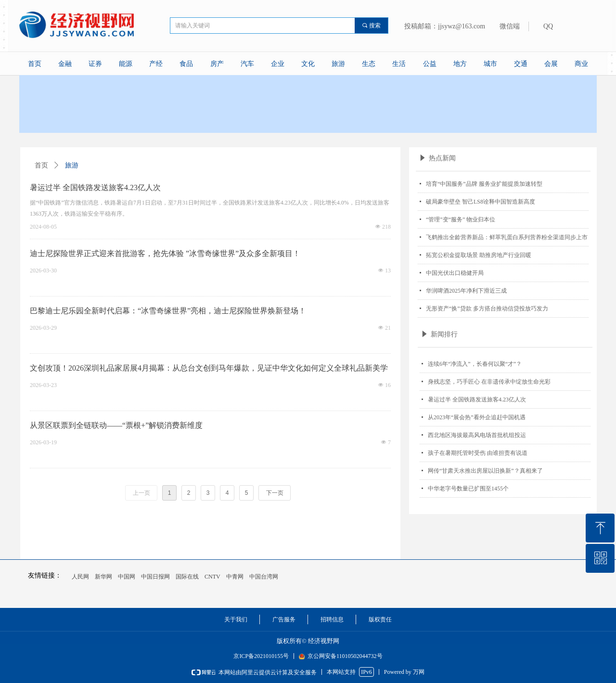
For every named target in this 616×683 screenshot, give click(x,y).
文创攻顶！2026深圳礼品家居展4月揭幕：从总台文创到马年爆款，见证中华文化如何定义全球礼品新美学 (209, 368)
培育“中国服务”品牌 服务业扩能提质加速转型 (484, 184)
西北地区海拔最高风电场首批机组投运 (477, 435)
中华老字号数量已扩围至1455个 (468, 489)
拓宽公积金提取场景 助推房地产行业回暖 (479, 255)
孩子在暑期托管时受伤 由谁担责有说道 (478, 453)
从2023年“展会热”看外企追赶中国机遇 (477, 417)
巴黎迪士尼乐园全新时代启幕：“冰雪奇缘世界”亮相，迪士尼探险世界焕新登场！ (168, 311)
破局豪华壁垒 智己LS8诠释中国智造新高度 (481, 202)
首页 (41, 165)
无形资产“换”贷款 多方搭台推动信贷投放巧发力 (487, 309)
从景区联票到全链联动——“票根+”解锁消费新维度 (116, 425)
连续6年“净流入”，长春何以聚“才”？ (475, 364)
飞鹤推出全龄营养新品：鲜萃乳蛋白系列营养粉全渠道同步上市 (507, 237)
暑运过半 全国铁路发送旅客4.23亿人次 (477, 399)
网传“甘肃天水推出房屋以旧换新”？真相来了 (485, 471)
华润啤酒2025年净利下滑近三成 (466, 291)
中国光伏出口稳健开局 (455, 273)
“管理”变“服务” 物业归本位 (461, 219)
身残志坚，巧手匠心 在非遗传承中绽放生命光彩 (489, 382)
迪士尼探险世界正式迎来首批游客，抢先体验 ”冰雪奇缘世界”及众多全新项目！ (165, 253)
